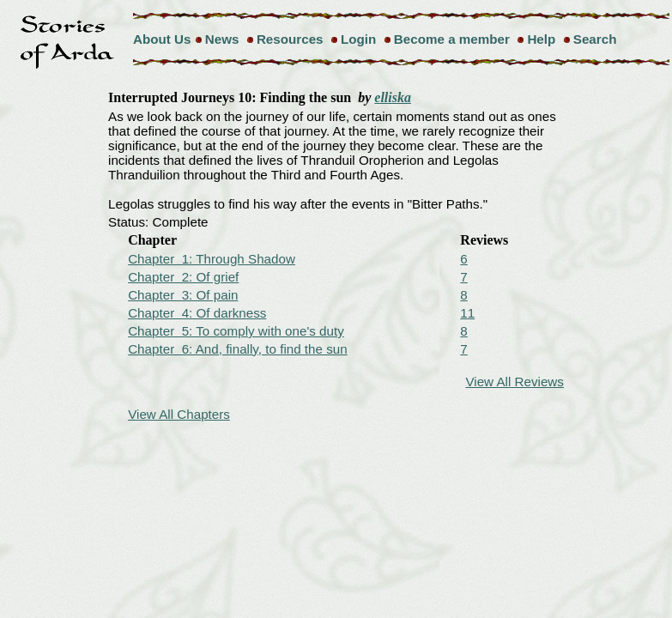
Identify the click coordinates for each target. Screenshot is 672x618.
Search (595, 39)
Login (358, 39)
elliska (393, 97)
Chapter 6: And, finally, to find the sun (238, 349)
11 (467, 313)
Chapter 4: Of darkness (197, 313)
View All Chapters (179, 414)
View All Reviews (515, 382)
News (222, 39)
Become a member (452, 39)
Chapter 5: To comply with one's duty (236, 331)
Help (541, 39)
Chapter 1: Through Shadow (212, 259)
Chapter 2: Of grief (183, 277)
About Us (162, 39)
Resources (290, 39)
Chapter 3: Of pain (183, 295)
